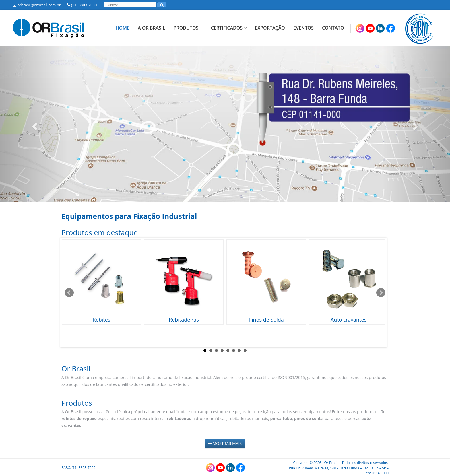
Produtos (188, 28)
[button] (34, 124)
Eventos (303, 28)
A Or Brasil (151, 28)
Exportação (270, 28)
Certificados (229, 28)
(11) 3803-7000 (82, 5)
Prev (69, 293)
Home (123, 28)
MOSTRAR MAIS (225, 443)
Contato (333, 28)
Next (381, 293)
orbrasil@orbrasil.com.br (37, 5)
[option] (225, 124)
